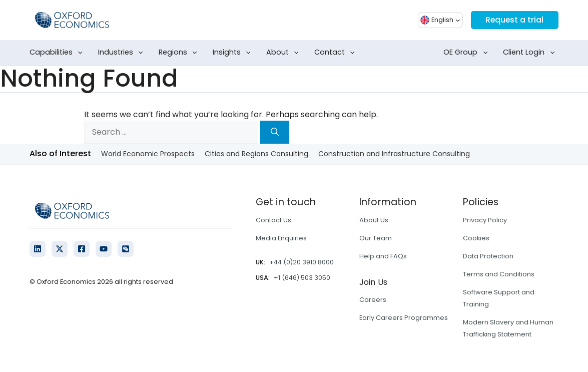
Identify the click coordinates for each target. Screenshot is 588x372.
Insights (234, 53)
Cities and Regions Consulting (256, 154)
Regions (180, 53)
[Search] (275, 132)
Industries (123, 53)
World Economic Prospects (148, 154)
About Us (374, 220)
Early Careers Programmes (404, 318)
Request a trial (514, 20)
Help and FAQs (383, 256)
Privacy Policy (485, 220)
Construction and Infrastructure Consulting (394, 154)
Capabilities (58, 53)
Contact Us (273, 220)
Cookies (476, 238)
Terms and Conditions (499, 274)
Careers (373, 300)
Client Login (531, 53)
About (284, 53)
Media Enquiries (281, 238)
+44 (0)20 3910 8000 (302, 262)
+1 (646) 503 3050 (302, 278)
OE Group (467, 53)
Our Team (376, 238)
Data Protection (488, 256)
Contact (337, 53)
